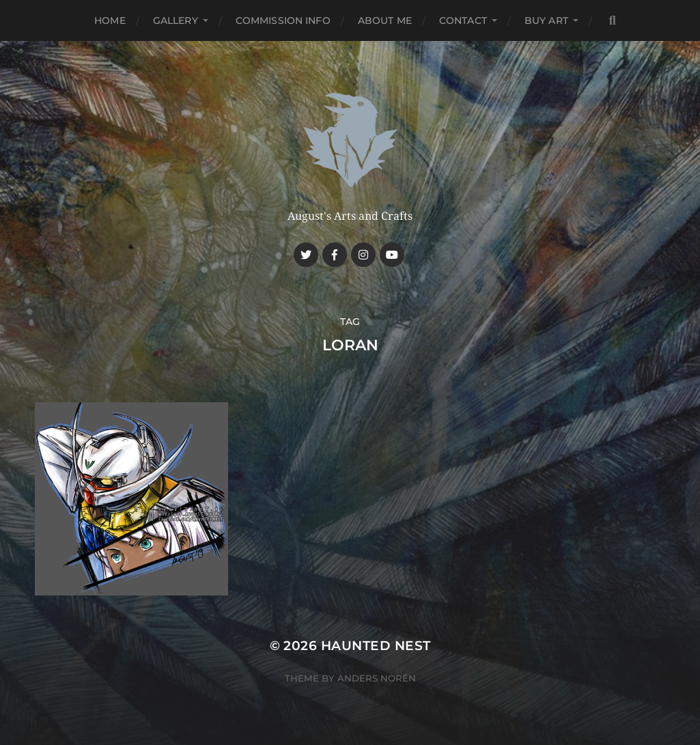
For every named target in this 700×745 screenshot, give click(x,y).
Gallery (176, 20)
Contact (463, 20)
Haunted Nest (376, 646)
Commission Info (283, 20)
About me (385, 20)
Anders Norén (377, 678)
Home (110, 20)
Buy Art (546, 20)
